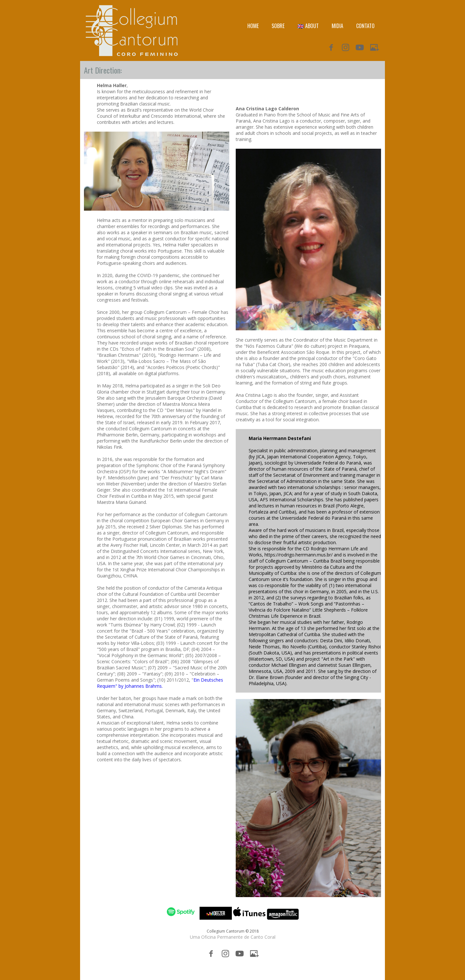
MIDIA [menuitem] (337, 26)
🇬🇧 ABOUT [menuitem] (308, 26)
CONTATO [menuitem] (365, 26)
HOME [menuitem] (253, 26)
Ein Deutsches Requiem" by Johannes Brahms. (160, 683)
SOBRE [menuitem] (278, 26)
